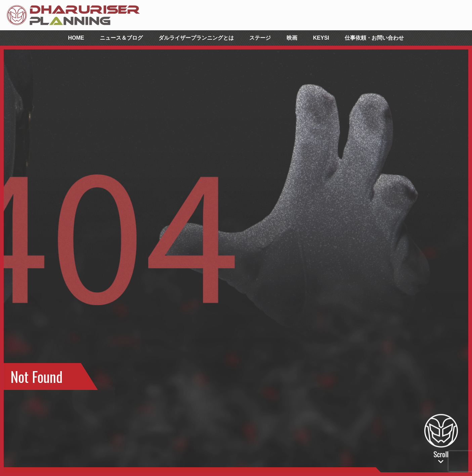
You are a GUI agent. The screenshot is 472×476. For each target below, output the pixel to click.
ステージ (260, 38)
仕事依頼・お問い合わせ (374, 38)
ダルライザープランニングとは (196, 38)
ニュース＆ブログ (121, 38)
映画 (292, 38)
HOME (76, 38)
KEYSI (321, 38)
